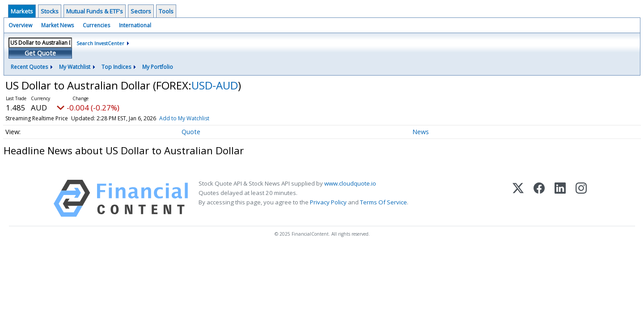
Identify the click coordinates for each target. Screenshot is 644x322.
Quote (191, 132)
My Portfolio (158, 67)
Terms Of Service (383, 202)
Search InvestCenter (100, 43)
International (135, 25)
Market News (57, 25)
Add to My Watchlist (184, 118)
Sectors (141, 11)
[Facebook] (539, 198)
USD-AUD (215, 85)
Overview (20, 25)
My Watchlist (75, 67)
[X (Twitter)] (518, 198)
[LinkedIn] (560, 198)
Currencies (96, 25)
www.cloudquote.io (350, 183)
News (421, 132)
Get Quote (40, 53)
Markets (22, 11)
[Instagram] (581, 198)
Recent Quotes (29, 67)
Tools (166, 11)
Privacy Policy (328, 202)
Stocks (50, 11)
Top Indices (116, 67)
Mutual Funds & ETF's (95, 11)
